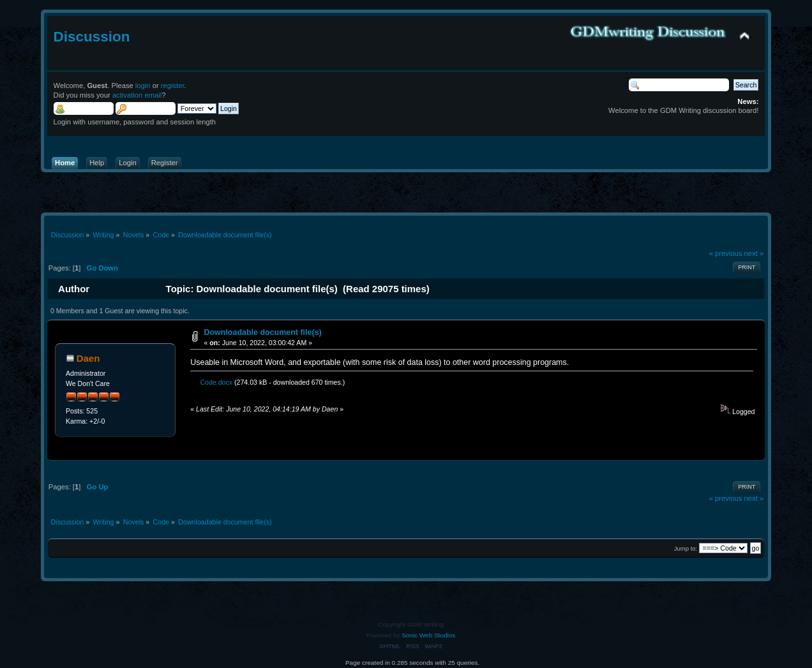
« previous (726, 253)
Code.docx (214, 382)
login (143, 85)
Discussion (92, 37)
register (173, 85)
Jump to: (686, 548)
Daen (88, 358)
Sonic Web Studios (428, 635)
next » (754, 253)
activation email (137, 95)
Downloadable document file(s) (262, 332)
